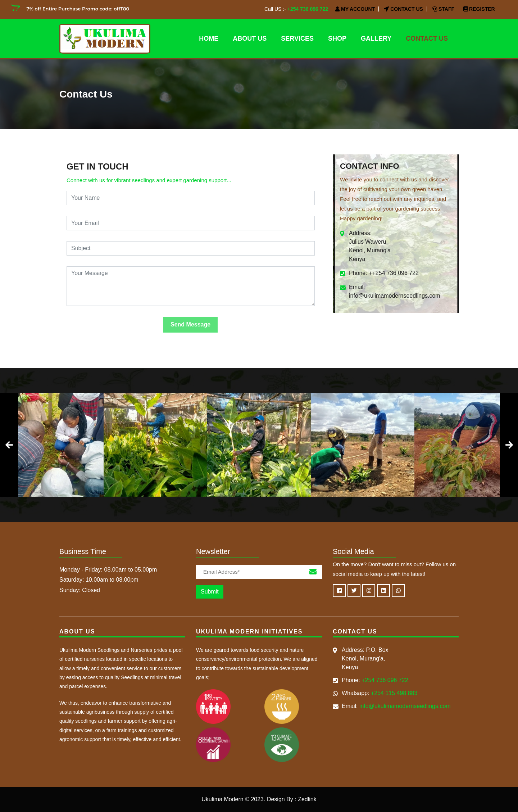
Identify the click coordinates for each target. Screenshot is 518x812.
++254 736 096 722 (394, 273)
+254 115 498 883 (394, 693)
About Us (250, 39)
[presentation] (9, 445)
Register (479, 9)
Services (297, 39)
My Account (355, 9)
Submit (210, 592)
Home (209, 39)
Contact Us (403, 9)
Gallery (376, 39)
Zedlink (307, 799)
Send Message (190, 324)
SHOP (337, 39)
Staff (443, 9)
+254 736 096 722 (308, 9)
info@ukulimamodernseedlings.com (395, 296)
